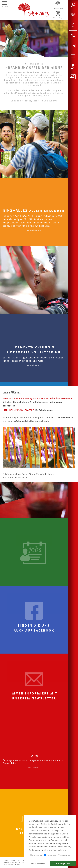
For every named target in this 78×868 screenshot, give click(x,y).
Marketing (64, 855)
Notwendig (36, 855)
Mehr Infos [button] (63, 850)
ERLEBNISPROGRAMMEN (19, 410)
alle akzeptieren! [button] (63, 864)
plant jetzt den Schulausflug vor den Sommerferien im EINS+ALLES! (38, 399)
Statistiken (50, 855)
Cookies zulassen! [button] (37, 864)
